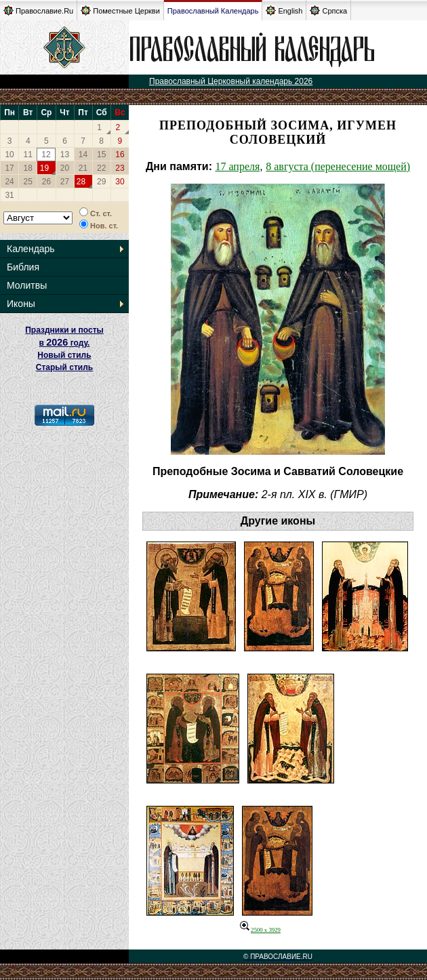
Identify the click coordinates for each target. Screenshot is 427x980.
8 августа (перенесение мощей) (338, 166)
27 (65, 182)
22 (101, 168)
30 (120, 182)
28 (81, 182)
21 (83, 168)
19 (44, 168)
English (284, 11)
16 (120, 155)
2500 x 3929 (260, 930)
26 (46, 182)
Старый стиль (64, 367)
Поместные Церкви (120, 11)
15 (101, 155)
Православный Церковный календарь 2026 (231, 81)
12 (46, 155)
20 (65, 168)
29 (101, 182)
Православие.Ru (38, 11)
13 (65, 155)
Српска (328, 11)
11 (28, 155)
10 (9, 155)
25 (28, 182)
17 (9, 168)
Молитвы (27, 285)
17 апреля (237, 166)
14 (83, 155)
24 (9, 182)
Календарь (31, 249)
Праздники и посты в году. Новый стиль (64, 343)
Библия (23, 267)
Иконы (21, 304)
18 (28, 168)
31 (9, 195)
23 (120, 168)
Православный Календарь (213, 11)
